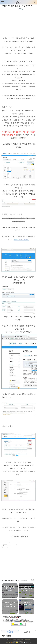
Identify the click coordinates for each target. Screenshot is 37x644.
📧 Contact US (27, 643)
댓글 (3, 636)
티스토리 (10, 632)
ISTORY (13, 643)
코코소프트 (16, 640)
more (33, 579)
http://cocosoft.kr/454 (21, 240)
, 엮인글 (8, 636)
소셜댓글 (27, 632)
